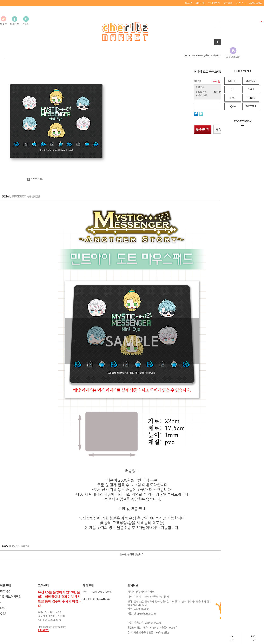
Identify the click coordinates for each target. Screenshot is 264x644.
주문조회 (228, 3)
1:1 (233, 89)
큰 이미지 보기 (35, 179)
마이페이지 (214, 3)
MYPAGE (251, 81)
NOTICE (233, 81)
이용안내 (5, 586)
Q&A (233, 106)
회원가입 (200, 3)
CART (251, 89)
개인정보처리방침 (11, 597)
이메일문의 (44, 630)
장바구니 (241, 3)
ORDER (251, 98)
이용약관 (5, 591)
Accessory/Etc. (202, 55)
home (187, 55)
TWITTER (251, 106)
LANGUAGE (256, 3)
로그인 (188, 3)
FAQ (233, 98)
